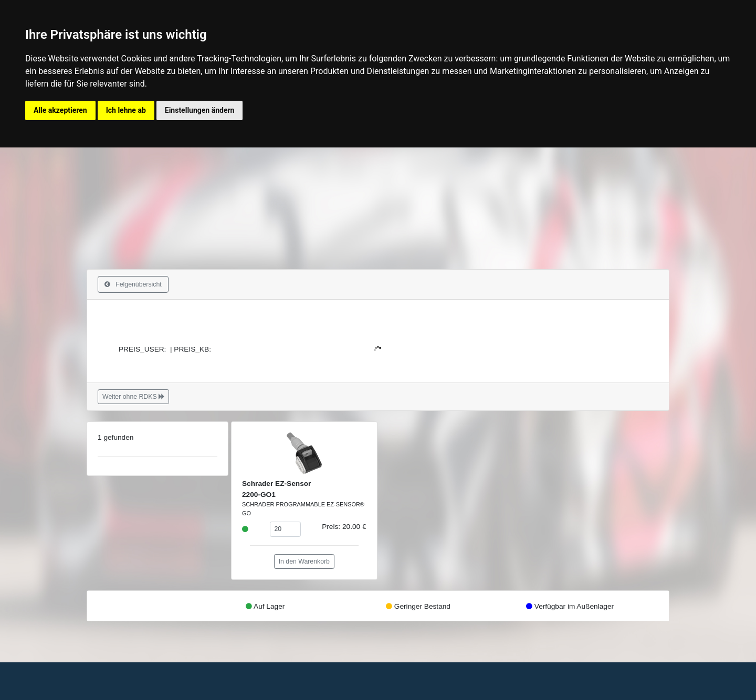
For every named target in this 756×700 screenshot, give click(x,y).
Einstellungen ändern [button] (200, 110)
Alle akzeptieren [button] (60, 110)
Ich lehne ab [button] (126, 110)
